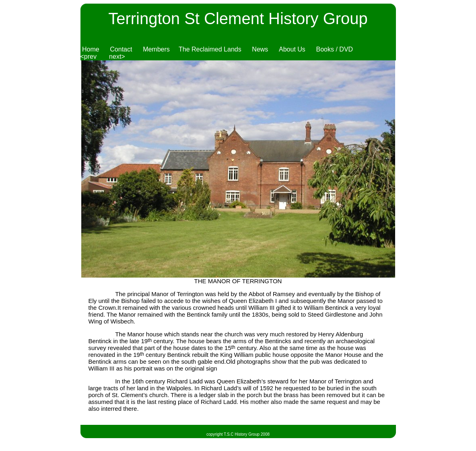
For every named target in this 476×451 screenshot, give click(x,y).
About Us (292, 49)
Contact (121, 49)
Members (156, 49)
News (260, 49)
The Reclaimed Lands (210, 49)
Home (91, 49)
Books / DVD (335, 49)
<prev (89, 57)
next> (117, 57)
